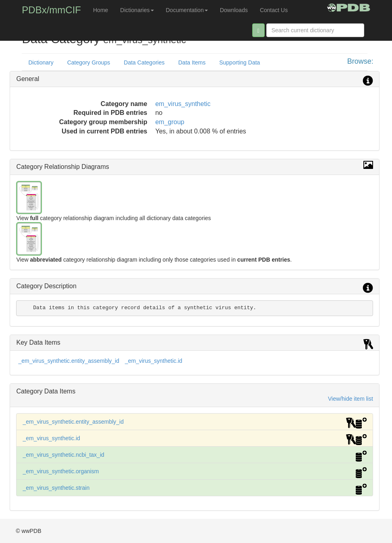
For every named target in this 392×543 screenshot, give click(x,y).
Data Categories (144, 62)
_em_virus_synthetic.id (153, 361)
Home (101, 10)
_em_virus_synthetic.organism (61, 471)
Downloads (234, 10)
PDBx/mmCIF (51, 10)
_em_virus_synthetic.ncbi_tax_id (63, 455)
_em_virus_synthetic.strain (56, 488)
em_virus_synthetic (183, 104)
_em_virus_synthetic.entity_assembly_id (69, 361)
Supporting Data (240, 62)
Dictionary (41, 62)
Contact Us (274, 10)
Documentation (187, 10)
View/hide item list (351, 399)
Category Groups (89, 62)
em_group (170, 122)
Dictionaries (137, 10)
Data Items (192, 62)
